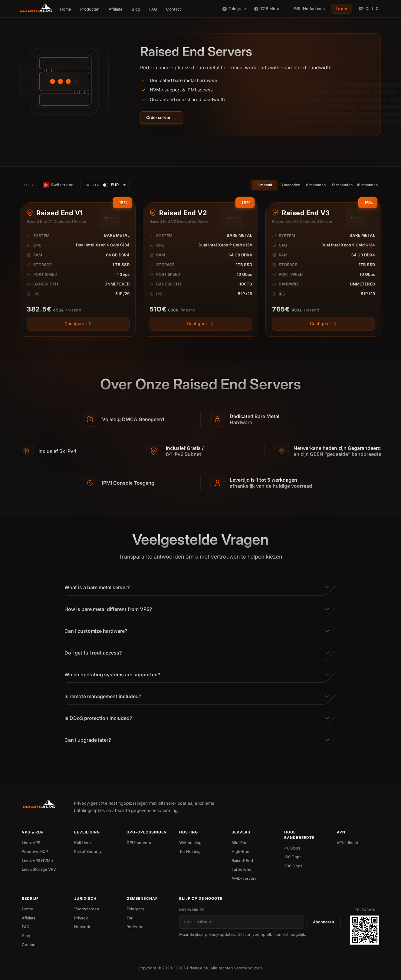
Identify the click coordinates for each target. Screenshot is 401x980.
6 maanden (316, 185)
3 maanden (290, 185)
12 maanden (342, 185)
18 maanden (367, 185)
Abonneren (324, 922)
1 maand (265, 185)
